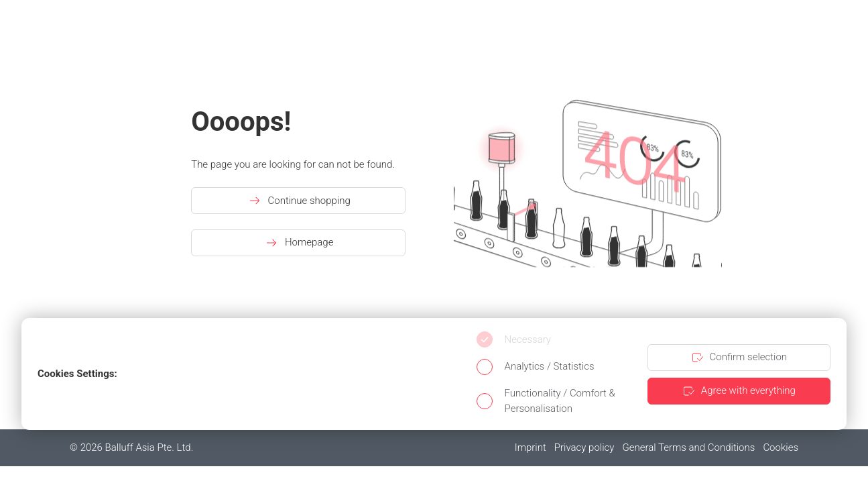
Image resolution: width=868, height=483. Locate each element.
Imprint (531, 447)
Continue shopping (299, 201)
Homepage (299, 243)
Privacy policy (584, 447)
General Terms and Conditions (688, 447)
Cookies (781, 447)
